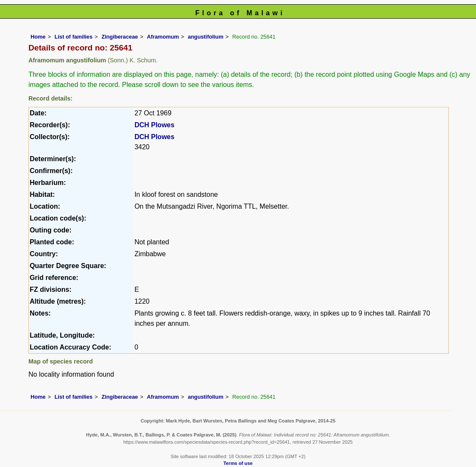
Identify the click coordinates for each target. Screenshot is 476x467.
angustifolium (206, 37)
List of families (73, 37)
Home (38, 37)
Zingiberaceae (120, 37)
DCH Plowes (154, 125)
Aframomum (163, 37)
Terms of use (238, 463)
